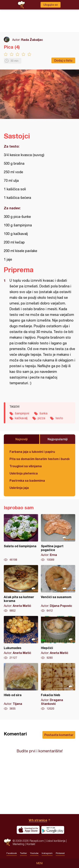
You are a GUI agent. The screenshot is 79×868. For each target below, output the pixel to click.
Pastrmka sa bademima (27, 480)
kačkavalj (21, 418)
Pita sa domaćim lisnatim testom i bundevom (39, 459)
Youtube (34, 853)
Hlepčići (58, 638)
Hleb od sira (21, 687)
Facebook (12, 853)
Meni (39, 863)
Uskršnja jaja (19, 488)
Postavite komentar (59, 735)
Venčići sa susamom (58, 589)
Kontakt (31, 844)
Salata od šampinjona (21, 538)
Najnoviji (22, 439)
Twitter (23, 853)
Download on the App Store (28, 830)
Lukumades (21, 638)
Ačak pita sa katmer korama (21, 589)
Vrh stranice (38, 820)
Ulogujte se (51, 5)
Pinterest (60, 853)
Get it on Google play (53, 830)
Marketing (19, 844)
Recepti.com (7, 842)
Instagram (47, 853)
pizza (41, 418)
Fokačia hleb (58, 687)
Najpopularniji (58, 439)
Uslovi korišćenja (56, 841)
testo (59, 418)
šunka (43, 413)
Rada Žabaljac (32, 40)
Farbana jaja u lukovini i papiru (32, 452)
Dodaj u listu (63, 60)
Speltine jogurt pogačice (58, 538)
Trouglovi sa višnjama (26, 466)
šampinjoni (22, 413)
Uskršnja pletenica (24, 473)
